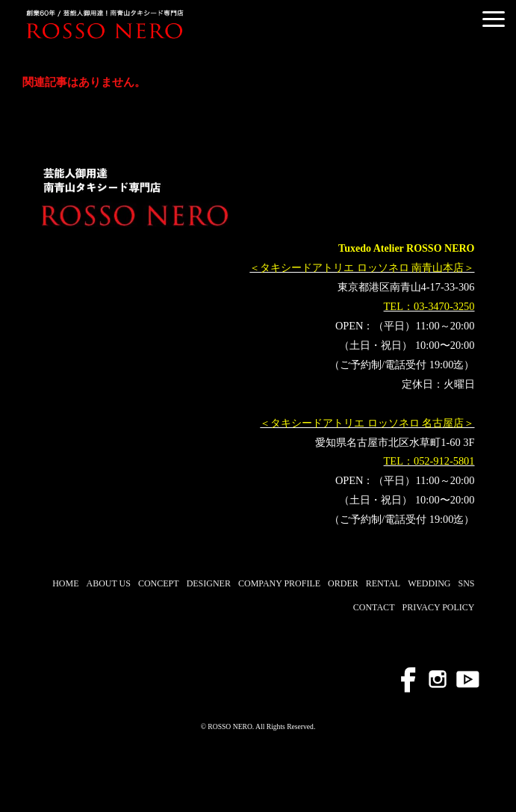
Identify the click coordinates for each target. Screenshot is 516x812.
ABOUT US (108, 583)
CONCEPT (159, 583)
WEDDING (429, 583)
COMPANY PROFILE (279, 583)
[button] (494, 19)
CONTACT (374, 607)
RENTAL (383, 583)
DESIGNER (209, 583)
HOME (65, 583)
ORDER (343, 583)
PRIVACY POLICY (438, 607)
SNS (466, 583)
